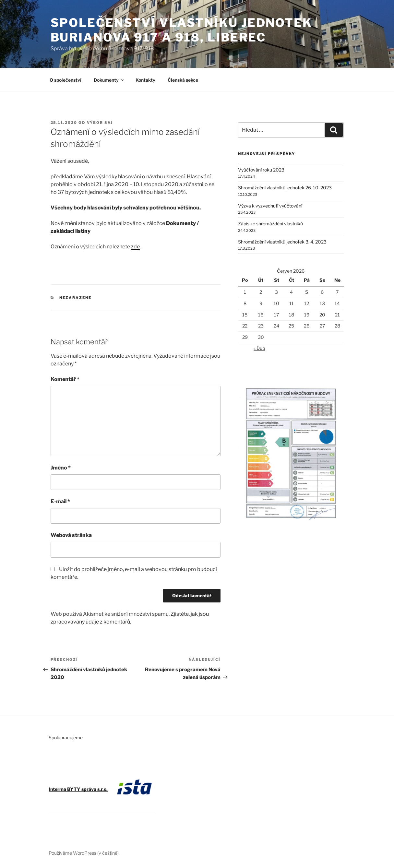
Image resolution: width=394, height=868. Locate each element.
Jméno (61, 468)
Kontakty (145, 80)
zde (135, 247)
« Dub (259, 348)
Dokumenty (109, 80)
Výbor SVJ (100, 123)
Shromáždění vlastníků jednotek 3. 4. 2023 (282, 242)
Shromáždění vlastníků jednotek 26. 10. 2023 (285, 188)
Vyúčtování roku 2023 (261, 170)
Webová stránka (71, 535)
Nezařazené (75, 298)
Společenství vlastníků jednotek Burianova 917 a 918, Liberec (181, 30)
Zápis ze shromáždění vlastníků (270, 224)
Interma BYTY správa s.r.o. (78, 789)
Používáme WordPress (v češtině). (84, 853)
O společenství (66, 80)
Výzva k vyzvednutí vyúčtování (270, 206)
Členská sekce (183, 80)
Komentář (65, 379)
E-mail (60, 501)
